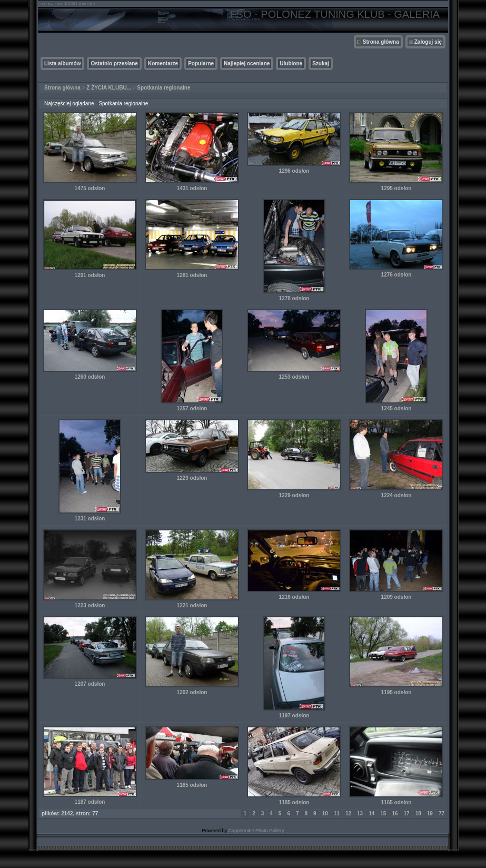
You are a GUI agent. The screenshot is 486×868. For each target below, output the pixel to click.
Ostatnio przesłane (114, 63)
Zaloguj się (428, 42)
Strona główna (381, 42)
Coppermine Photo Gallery (256, 831)
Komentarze (163, 63)
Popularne (201, 63)
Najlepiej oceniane (247, 63)
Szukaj (321, 63)
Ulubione (291, 63)
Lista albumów (62, 63)
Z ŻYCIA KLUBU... (109, 88)
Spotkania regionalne (163, 88)
